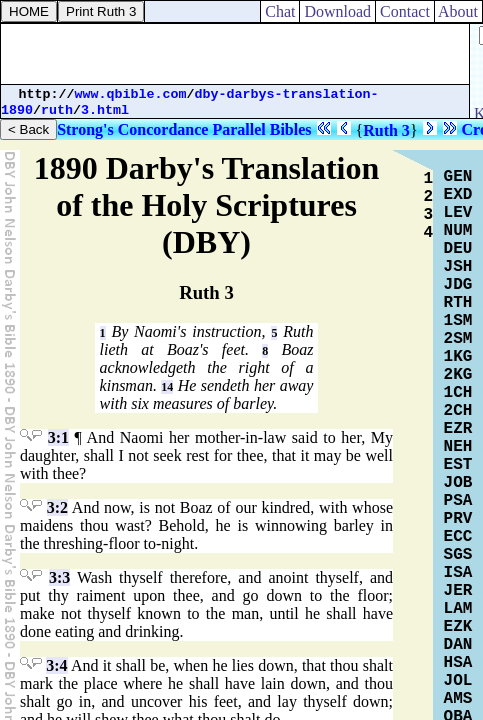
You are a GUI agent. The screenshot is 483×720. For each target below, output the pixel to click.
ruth (57, 110)
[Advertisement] (235, 54)
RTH (458, 303)
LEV (458, 213)
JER (458, 591)
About (458, 11)
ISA (458, 573)
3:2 (57, 507)
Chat (280, 11)
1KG (458, 357)
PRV (458, 519)
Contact (405, 11)
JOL (458, 681)
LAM (458, 609)
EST (458, 465)
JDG (458, 285)
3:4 (56, 665)
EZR (458, 429)
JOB (458, 483)
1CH (458, 393)
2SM (458, 339)
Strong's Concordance (132, 129)
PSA (458, 501)
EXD (458, 195)
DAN (458, 645)
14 (167, 387)
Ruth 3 (386, 130)
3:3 (59, 577)
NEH (458, 447)
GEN (458, 177)
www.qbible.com (131, 94)
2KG (458, 375)
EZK (458, 627)
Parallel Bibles (261, 129)
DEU (458, 249)
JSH (458, 267)
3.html (105, 110)
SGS (458, 555)
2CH (458, 411)
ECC (458, 537)
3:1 (58, 437)
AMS (458, 699)
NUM (458, 231)
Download (337, 11)
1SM (458, 321)
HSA (458, 663)
